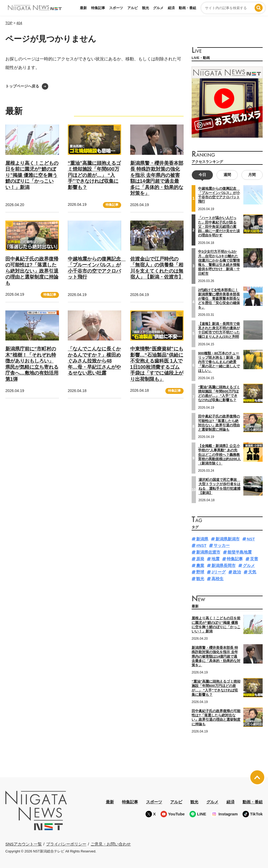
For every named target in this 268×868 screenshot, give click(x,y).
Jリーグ (219, 572)
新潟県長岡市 (224, 565)
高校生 (217, 579)
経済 (171, 8)
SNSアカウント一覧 (24, 844)
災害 (254, 559)
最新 (83, 8)
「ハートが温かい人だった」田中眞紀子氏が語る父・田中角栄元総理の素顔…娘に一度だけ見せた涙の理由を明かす (219, 226)
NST (251, 539)
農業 (200, 565)
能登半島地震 (240, 552)
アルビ (133, 8)
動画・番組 (187, 8)
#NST (201, 545)
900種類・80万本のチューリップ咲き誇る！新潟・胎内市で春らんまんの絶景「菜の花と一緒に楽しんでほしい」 (219, 362)
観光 (146, 8)
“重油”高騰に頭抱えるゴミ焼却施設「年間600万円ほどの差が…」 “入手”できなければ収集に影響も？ (94, 175)
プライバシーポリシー (66, 844)
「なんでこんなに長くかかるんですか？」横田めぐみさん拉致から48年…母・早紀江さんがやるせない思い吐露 (94, 361)
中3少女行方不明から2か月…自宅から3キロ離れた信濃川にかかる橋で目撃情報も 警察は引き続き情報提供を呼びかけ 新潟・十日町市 (219, 262)
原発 (200, 559)
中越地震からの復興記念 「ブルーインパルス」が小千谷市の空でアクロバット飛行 (219, 195)
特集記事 (98, 8)
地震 (215, 559)
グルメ (158, 8)
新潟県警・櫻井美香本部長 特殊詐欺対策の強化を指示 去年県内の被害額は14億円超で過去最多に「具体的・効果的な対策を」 (216, 656)
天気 (252, 572)
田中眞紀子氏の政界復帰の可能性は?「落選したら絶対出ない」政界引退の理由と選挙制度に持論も (32, 271)
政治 (237, 572)
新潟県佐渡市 (208, 552)
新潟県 (202, 539)
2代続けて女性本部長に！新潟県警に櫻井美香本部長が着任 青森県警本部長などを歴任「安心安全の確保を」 (219, 299)
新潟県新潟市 (228, 539)
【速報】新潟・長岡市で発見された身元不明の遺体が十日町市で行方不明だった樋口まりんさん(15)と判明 (219, 330)
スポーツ (116, 8)
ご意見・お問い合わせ (111, 844)
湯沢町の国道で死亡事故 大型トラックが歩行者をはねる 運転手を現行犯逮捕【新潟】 (219, 486)
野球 (200, 572)
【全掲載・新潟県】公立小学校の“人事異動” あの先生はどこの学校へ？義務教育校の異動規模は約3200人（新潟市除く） (219, 455)
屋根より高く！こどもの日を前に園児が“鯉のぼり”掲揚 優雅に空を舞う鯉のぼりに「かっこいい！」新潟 (32, 175)
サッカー (222, 545)
